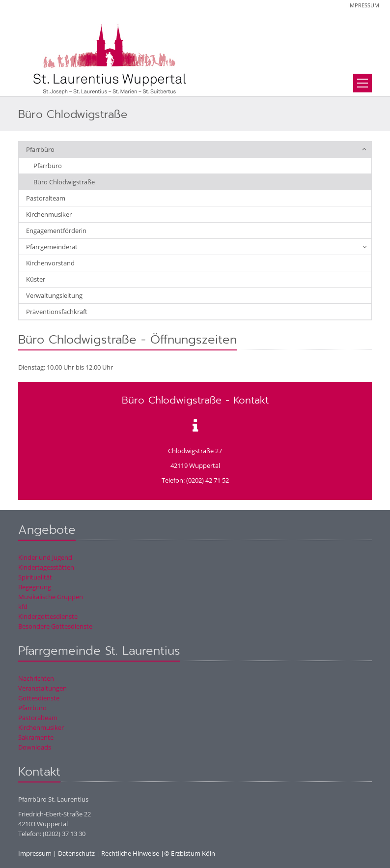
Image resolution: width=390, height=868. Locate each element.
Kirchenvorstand (50, 263)
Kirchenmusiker (49, 214)
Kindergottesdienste (48, 616)
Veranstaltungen (42, 688)
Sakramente (36, 737)
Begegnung (35, 587)
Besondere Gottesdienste (55, 626)
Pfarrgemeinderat (52, 247)
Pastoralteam (46, 198)
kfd (23, 607)
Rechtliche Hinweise (130, 853)
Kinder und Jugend (45, 557)
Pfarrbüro (40, 149)
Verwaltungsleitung (54, 295)
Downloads (35, 747)
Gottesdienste (39, 698)
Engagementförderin (56, 231)
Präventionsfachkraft (57, 312)
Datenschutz (76, 853)
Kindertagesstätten (46, 567)
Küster (36, 279)
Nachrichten (36, 678)
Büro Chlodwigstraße (64, 182)
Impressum (364, 5)
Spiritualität (35, 577)
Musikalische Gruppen (51, 597)
